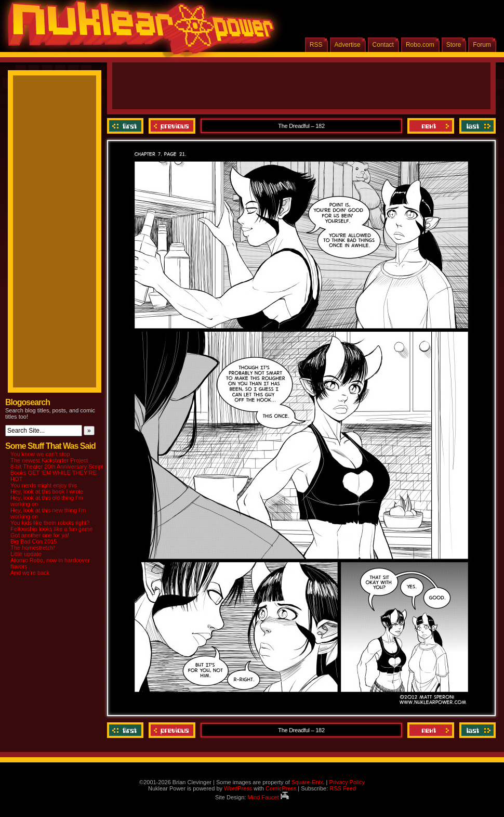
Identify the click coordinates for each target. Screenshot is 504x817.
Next (431, 126)
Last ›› (476, 126)
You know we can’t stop (40, 454)
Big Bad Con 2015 (34, 541)
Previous (172, 126)
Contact (383, 45)
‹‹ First (127, 126)
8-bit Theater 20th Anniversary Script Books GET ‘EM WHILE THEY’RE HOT (57, 473)
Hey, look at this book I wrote (47, 491)
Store (454, 45)
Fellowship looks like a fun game (51, 529)
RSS (316, 45)
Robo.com (420, 45)
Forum (482, 45)
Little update (26, 554)
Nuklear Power (138, 31)
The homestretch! (33, 548)
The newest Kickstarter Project (49, 460)
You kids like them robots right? (50, 523)
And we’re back (30, 573)
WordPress (238, 788)
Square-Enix (307, 782)
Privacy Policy (347, 782)
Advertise (348, 45)
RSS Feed (343, 788)
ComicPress (281, 788)
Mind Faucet (268, 797)
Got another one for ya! (40, 535)
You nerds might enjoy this (44, 485)
